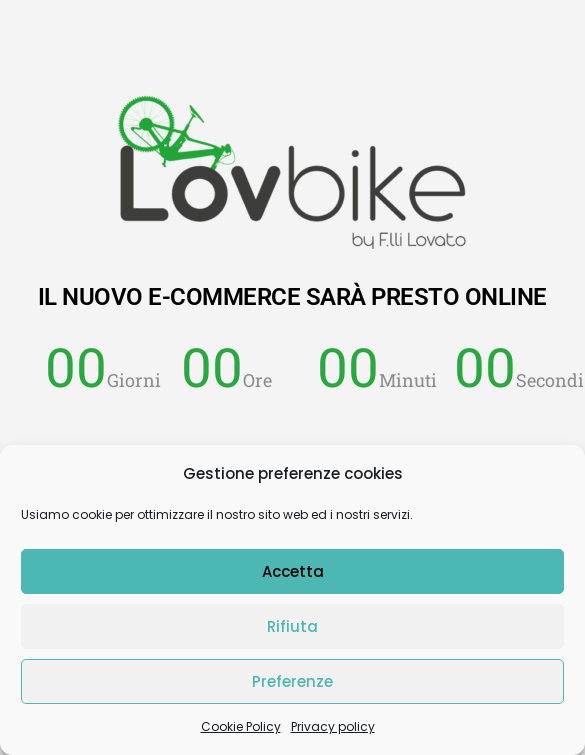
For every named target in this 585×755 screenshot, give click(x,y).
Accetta (293, 571)
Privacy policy (333, 726)
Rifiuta (292, 626)
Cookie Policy (241, 726)
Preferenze (292, 681)
